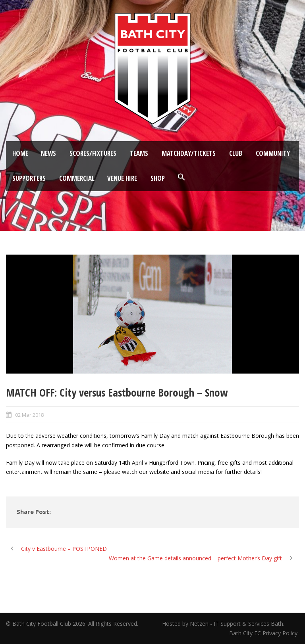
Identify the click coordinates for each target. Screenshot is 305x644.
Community (273, 153)
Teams (139, 153)
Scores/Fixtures (93, 153)
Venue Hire (122, 178)
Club (236, 153)
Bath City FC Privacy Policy (264, 633)
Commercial (77, 178)
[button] (181, 177)
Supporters (29, 178)
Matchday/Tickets (189, 153)
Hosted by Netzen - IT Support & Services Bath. (223, 624)
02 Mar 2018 (29, 415)
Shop (158, 178)
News (48, 153)
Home (20, 153)
